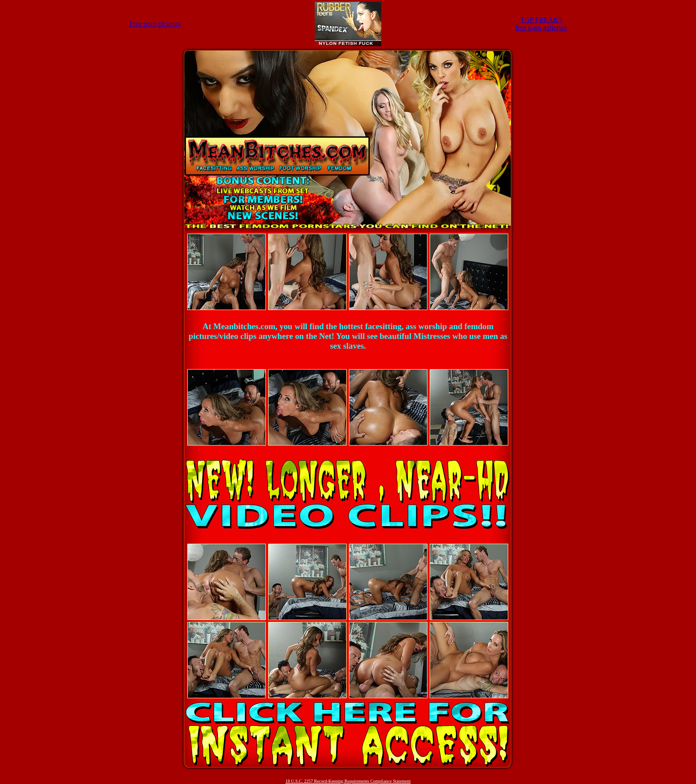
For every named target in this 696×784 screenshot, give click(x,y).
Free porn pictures (155, 24)
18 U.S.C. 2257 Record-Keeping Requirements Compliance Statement (348, 781)
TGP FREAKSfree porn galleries (541, 24)
